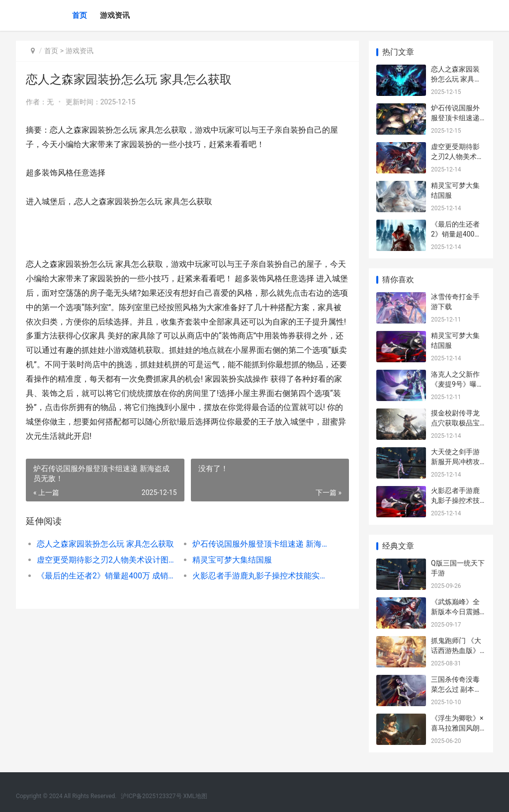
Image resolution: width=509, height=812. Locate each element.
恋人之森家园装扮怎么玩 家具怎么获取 (105, 544)
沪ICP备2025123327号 (151, 796)
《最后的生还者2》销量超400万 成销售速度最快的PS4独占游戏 (107, 576)
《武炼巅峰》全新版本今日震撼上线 (455, 611)
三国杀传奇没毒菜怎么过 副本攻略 (456, 689)
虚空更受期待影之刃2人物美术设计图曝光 (107, 560)
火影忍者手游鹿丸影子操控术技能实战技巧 (262, 576)
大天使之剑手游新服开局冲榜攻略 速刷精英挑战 (456, 461)
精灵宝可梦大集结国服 (232, 560)
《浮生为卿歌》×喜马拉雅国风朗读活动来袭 (457, 728)
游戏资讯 (115, 15)
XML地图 (195, 796)
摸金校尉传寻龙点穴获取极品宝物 (455, 423)
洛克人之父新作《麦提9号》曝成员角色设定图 (457, 384)
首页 (80, 15)
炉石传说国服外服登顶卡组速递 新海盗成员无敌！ (262, 544)
